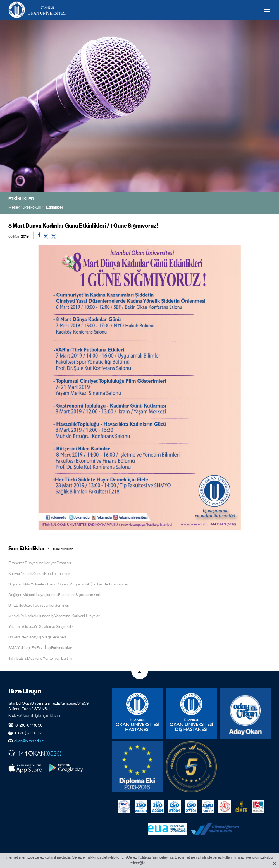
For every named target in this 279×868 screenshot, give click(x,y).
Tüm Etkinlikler (63, 549)
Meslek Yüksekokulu (25, 207)
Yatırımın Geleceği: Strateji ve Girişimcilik (41, 626)
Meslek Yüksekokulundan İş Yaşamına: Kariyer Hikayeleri (54, 616)
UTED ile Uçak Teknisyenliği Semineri (39, 605)
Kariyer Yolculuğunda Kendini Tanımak (40, 573)
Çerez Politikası (140, 857)
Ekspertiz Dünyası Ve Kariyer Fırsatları (40, 563)
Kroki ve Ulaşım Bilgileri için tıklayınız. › (36, 715)
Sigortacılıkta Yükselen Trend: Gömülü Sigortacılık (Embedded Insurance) (68, 584)
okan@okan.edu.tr (29, 741)
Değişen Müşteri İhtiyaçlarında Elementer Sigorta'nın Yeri (54, 595)
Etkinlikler (55, 207)
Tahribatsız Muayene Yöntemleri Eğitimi (40, 658)
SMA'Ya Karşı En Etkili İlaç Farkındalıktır (40, 648)
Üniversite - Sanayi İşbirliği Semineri (37, 637)
